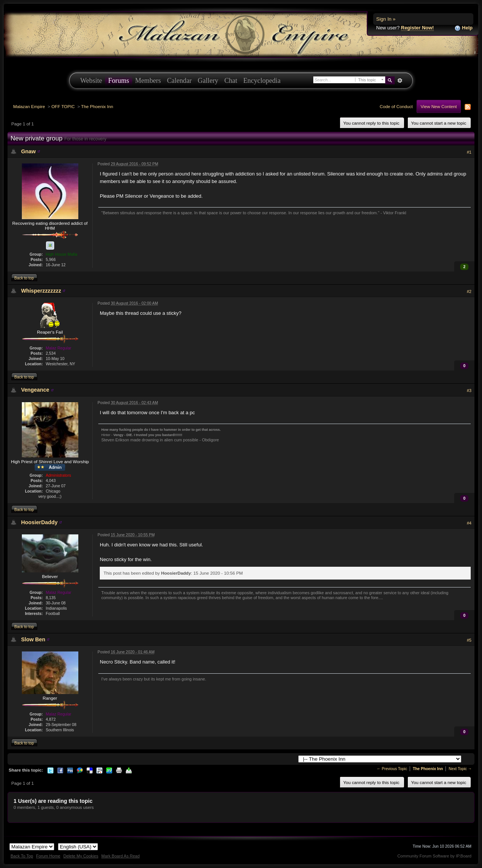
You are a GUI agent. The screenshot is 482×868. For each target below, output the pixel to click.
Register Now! (417, 28)
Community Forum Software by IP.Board (434, 856)
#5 (469, 640)
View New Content (439, 106)
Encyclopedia (262, 81)
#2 (469, 291)
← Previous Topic (392, 769)
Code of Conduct (396, 106)
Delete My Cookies (81, 856)
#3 (469, 391)
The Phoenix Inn (97, 106)
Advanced (400, 81)
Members (148, 81)
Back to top (24, 278)
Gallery (208, 81)
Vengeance (35, 390)
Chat (231, 81)
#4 (469, 523)
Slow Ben (33, 639)
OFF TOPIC (63, 106)
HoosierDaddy (39, 522)
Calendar (179, 81)
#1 (469, 152)
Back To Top (22, 856)
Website (91, 81)
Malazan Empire (29, 106)
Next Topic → (460, 769)
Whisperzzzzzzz (41, 291)
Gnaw (28, 151)
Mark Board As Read (120, 856)
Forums (119, 81)
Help (464, 28)
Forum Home (48, 856)
